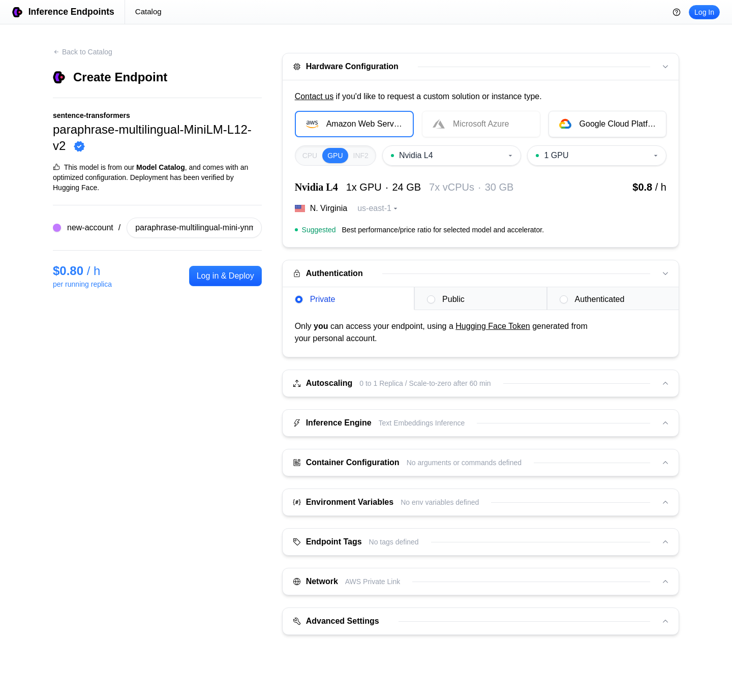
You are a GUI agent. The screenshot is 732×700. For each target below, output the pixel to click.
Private (315, 299)
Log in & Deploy (225, 276)
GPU (335, 156)
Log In (704, 12)
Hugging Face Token (493, 326)
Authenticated (592, 299)
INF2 (361, 156)
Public (446, 299)
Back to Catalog (83, 52)
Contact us (314, 96)
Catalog (148, 11)
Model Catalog (161, 167)
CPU (310, 156)
